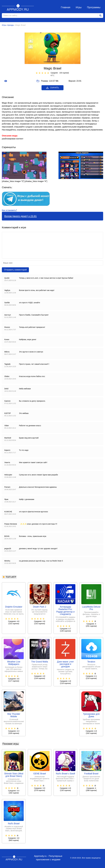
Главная (66, 7)
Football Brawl (91, 774)
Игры (79, 7)
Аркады (11, 25)
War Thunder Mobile (14, 715)
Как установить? (9, 210)
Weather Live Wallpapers (14, 663)
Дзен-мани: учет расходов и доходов (65, 664)
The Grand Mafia (40, 662)
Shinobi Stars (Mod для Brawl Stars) (14, 775)
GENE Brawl (40, 774)
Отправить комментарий (15, 270)
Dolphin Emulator (14, 607)
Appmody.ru (18, 7)
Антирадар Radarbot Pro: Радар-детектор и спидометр (65, 611)
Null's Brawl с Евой (65, 774)
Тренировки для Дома (91, 715)
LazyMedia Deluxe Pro (91, 608)
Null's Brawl (14, 824)
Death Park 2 (40, 607)
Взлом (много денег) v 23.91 (21, 216)
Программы (94, 7)
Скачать (52, 88)
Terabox (91, 662)
